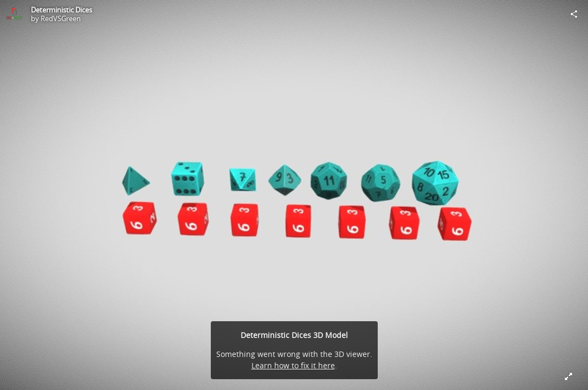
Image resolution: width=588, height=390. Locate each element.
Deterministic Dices (62, 10)
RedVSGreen (61, 18)
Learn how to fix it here (293, 365)
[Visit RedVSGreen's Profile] (14, 14)
